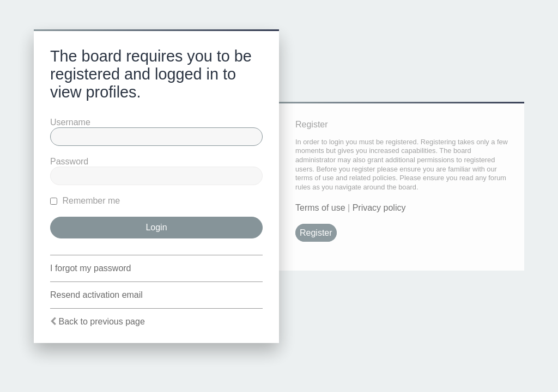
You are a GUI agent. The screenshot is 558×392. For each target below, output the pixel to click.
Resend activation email (96, 295)
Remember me (85, 201)
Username (70, 122)
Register (316, 233)
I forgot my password (91, 268)
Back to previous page (101, 321)
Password (69, 161)
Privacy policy (379, 208)
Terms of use (320, 208)
